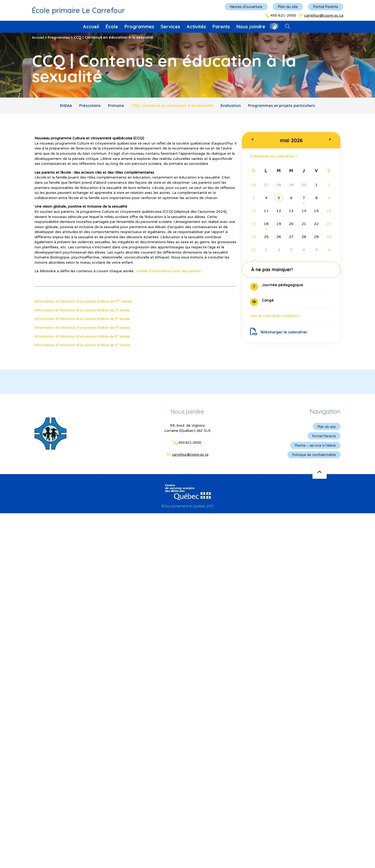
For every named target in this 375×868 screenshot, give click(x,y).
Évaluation (236, 106)
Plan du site (288, 7)
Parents (221, 27)
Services (170, 27)
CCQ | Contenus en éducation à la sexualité (173, 106)
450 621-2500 (283, 16)
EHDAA (53, 106)
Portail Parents (326, 7)
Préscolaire (81, 106)
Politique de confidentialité (313, 458)
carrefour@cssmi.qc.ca (324, 15)
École (112, 27)
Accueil (91, 27)
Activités (196, 27)
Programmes (139, 27)
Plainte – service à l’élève (314, 448)
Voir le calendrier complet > (279, 320)
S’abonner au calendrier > (277, 158)
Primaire (112, 106)
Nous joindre (251, 27)
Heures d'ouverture (246, 7)
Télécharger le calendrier (281, 337)
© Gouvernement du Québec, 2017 (188, 510)
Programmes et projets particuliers (292, 106)
